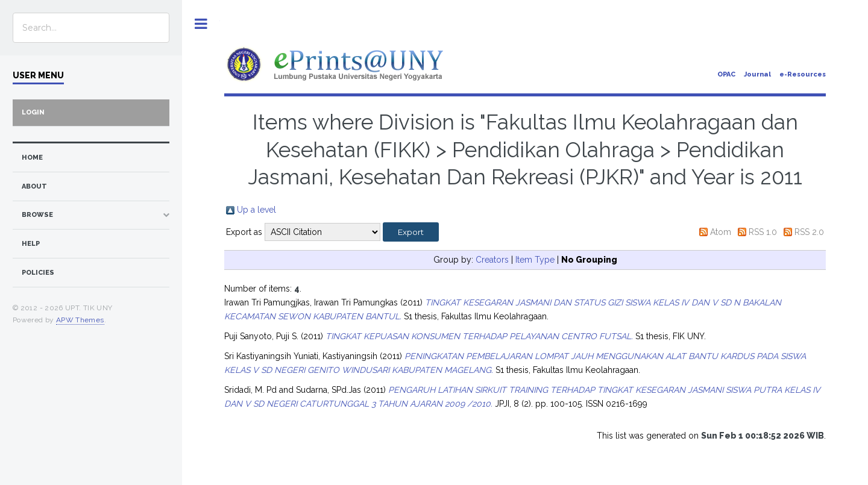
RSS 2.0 (809, 232)
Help (31, 244)
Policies (38, 273)
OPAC (726, 74)
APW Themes (80, 320)
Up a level (256, 210)
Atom (721, 232)
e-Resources (803, 74)
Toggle (201, 24)
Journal (757, 74)
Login (33, 112)
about (34, 186)
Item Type (535, 260)
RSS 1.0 (763, 232)
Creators (492, 260)
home (32, 158)
